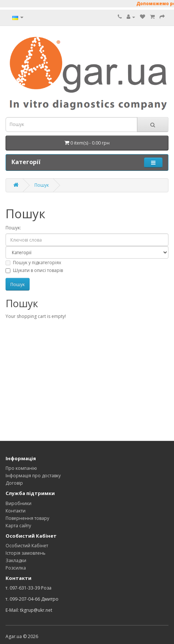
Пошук (42, 185)
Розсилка (16, 568)
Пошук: (13, 228)
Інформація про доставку (33, 476)
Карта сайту (18, 526)
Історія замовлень (26, 553)
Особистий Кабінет (27, 546)
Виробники (19, 503)
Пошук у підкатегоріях (33, 263)
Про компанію (21, 468)
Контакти (16, 511)
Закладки (16, 560)
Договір (14, 483)
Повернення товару (27, 518)
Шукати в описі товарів (34, 270)
